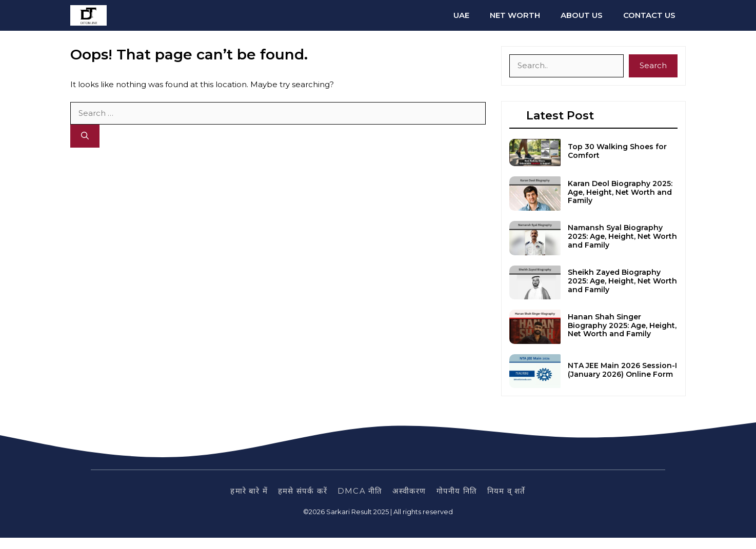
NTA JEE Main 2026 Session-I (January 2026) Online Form (622, 370)
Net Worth (515, 15)
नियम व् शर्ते (506, 491)
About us (582, 15)
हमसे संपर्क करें (303, 491)
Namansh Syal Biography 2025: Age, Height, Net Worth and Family (622, 236)
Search (653, 65)
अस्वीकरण (409, 491)
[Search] (85, 136)
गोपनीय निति (457, 491)
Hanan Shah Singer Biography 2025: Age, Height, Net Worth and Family (622, 326)
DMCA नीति (360, 491)
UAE (461, 15)
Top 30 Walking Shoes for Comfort (617, 151)
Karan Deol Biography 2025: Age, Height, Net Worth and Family (620, 192)
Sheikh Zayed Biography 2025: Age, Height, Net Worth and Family (622, 281)
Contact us (649, 15)
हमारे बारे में (249, 491)
